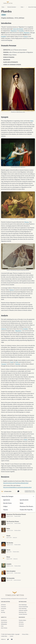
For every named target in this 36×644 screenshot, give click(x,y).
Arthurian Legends (23, 610)
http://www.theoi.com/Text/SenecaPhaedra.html (16, 483)
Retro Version (4, 628)
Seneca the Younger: (8, 496)
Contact (11, 636)
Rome (22, 7)
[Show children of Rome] (24, 7)
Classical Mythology (23, 607)
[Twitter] (8, 639)
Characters (3, 607)
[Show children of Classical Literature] (17, 7)
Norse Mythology (23, 605)
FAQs (2, 626)
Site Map (3, 612)
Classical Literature (12, 7)
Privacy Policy (25, 634)
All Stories (3, 605)
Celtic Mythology (23, 609)
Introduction (4, 620)
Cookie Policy (4, 636)
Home (3, 7)
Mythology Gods (23, 612)
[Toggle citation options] (18, 491)
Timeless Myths (8, 491)
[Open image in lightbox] (18, 89)
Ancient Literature (23, 614)
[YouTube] (12, 639)
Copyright (17, 634)
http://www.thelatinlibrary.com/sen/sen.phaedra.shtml (17, 487)
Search (3, 610)
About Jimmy (4, 622)
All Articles (4, 609)
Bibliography (4, 624)
